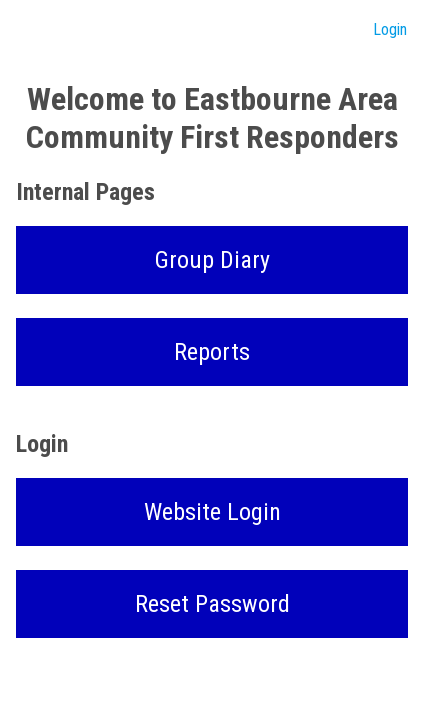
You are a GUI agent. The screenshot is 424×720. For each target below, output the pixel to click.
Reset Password (212, 604)
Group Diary (212, 260)
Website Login (212, 512)
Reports (212, 352)
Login (390, 29)
